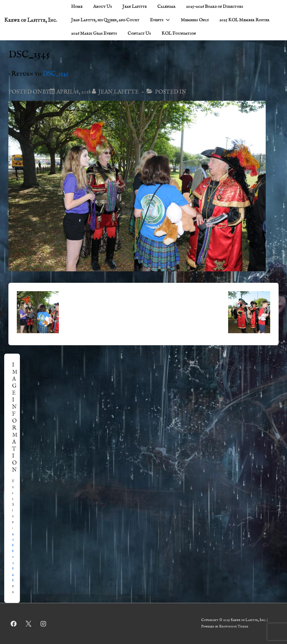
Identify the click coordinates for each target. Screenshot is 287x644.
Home (77, 7)
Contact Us (139, 34)
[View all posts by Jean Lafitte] (116, 92)
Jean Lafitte (135, 7)
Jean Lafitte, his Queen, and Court (105, 20)
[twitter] (29, 624)
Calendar (166, 7)
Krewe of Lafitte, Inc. (31, 20)
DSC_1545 (56, 74)
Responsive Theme (234, 627)
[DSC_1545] (74, 92)
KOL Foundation (179, 34)
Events (161, 19)
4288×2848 (13, 557)
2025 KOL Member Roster (244, 20)
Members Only (195, 20)
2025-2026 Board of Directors (215, 7)
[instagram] (43, 624)
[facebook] (14, 624)
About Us (102, 7)
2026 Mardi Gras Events (94, 34)
